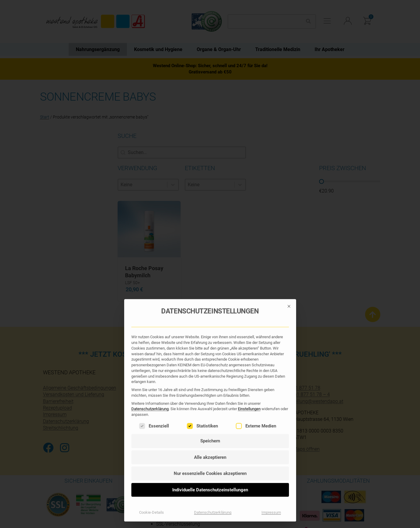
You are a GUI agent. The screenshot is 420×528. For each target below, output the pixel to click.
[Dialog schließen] (289, 151)
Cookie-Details (151, 357)
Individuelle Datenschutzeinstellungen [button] (210, 335)
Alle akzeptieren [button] (210, 302)
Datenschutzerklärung (150, 254)
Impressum (271, 357)
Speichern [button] (210, 286)
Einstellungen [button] (249, 254)
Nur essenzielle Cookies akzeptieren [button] (210, 318)
